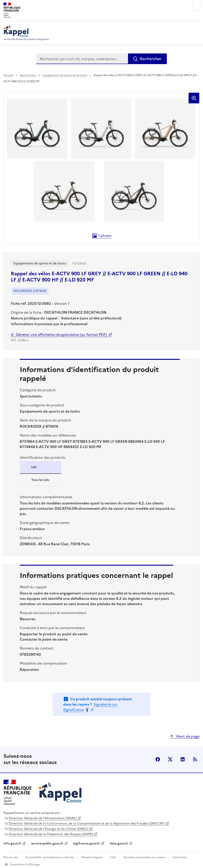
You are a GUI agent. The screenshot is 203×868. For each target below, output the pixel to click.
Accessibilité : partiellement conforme (50, 857)
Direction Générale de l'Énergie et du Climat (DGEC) (48, 829)
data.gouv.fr (119, 843)
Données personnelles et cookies (144, 857)
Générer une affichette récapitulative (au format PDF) (61, 335)
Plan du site (11, 857)
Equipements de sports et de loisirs (65, 75)
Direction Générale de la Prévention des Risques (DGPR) (51, 834)
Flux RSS (195, 759)
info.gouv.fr (12, 843)
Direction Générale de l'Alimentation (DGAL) (43, 818)
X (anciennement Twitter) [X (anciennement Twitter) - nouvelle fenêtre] (170, 759)
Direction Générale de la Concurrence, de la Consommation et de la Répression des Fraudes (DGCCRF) (87, 824)
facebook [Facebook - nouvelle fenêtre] (158, 759)
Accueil (8, 75)
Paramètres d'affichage (25, 864)
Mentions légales (92, 857)
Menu (197, 6)
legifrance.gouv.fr (87, 843)
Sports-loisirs (28, 75)
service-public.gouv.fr (47, 843)
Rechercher (151, 59)
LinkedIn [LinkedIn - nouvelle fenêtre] (183, 759)
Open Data (180, 857)
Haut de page (187, 736)
